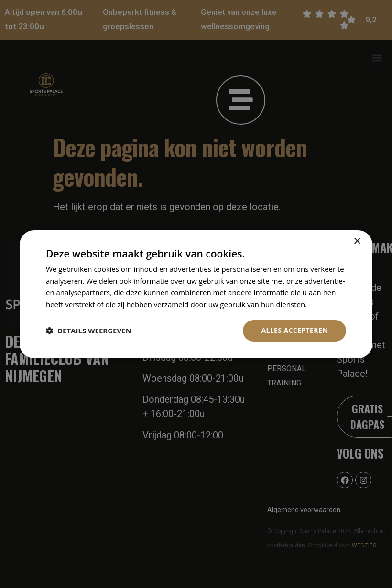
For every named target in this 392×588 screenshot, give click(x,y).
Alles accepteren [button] (294, 330)
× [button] (357, 241)
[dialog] (196, 294)
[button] (89, 331)
